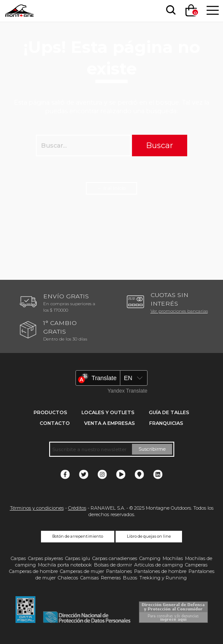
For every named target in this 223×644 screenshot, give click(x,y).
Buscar (160, 145)
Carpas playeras (46, 558)
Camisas (90, 578)
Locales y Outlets (108, 412)
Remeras (111, 578)
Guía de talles (169, 412)
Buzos (130, 578)
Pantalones (119, 571)
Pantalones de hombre (160, 571)
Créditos (77, 508)
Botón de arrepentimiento (78, 536)
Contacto (55, 423)
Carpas (18, 558)
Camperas (196, 565)
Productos (50, 412)
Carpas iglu (78, 558)
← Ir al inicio (111, 188)
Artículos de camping (159, 565)
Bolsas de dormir (113, 565)
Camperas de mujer (82, 571)
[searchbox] (169, 10)
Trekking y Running (163, 578)
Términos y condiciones (37, 508)
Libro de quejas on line (149, 536)
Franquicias (166, 423)
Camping (150, 558)
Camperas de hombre (33, 571)
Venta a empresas (110, 423)
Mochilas (173, 558)
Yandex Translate (127, 391)
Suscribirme (152, 449)
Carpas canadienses (115, 558)
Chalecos (68, 578)
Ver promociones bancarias (179, 311)
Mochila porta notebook (65, 565)
